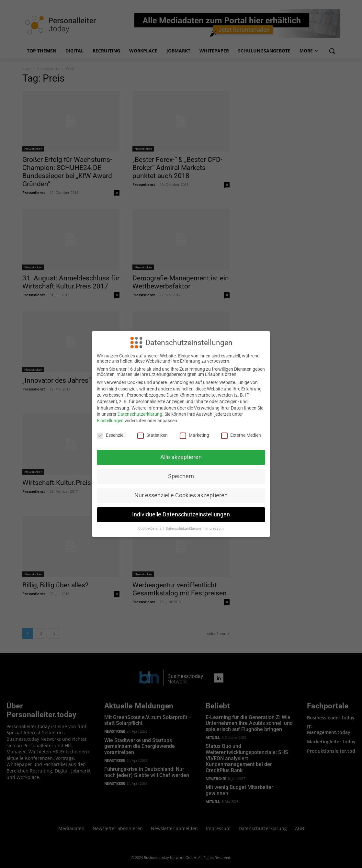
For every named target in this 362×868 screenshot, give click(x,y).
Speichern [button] (181, 476)
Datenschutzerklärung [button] (184, 529)
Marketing (194, 435)
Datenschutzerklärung (140, 414)
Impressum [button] (215, 529)
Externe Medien (241, 435)
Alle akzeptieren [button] (181, 457)
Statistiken (153, 435)
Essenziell (111, 435)
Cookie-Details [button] (150, 529)
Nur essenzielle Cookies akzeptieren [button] (181, 495)
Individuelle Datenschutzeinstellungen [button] (181, 514)
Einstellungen (110, 421)
